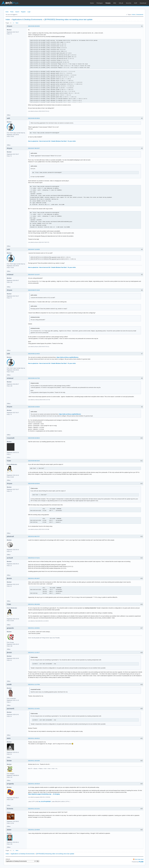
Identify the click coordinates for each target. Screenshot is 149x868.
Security (129, 3)
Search (17, 12)
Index (7, 12)
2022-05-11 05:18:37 (34, 578)
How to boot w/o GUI (45, 141)
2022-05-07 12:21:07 (34, 275)
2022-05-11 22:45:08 (34, 830)
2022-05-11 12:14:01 (34, 709)
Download (143, 3)
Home (92, 3)
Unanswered (140, 15)
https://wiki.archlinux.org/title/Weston (68, 357)
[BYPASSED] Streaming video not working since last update (68, 19)
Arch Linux (10, 3)
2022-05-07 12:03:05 (34, 249)
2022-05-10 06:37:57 (34, 536)
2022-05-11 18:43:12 (34, 738)
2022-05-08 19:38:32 (34, 438)
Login (29, 12)
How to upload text (33, 141)
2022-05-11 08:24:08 (34, 604)
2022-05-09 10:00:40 (34, 484)
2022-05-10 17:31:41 (34, 558)
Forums (108, 3)
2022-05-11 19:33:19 (34, 784)
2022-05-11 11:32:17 (34, 652)
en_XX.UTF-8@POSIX (45, 802)
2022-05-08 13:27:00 (34, 378)
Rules (12, 12)
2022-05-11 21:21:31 (34, 809)
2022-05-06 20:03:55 (34, 26)
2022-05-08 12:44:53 (34, 354)
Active (133, 15)
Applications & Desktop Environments (27, 19)
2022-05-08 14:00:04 (34, 407)
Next (17, 23)
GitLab (121, 3)
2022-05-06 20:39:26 (34, 118)
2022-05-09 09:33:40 (34, 461)
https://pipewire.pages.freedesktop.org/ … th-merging (44, 794)
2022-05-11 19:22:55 (34, 761)
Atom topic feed (139, 859)
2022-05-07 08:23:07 (34, 148)
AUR (136, 3)
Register (23, 12)
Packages (100, 3)
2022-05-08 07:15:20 (34, 290)
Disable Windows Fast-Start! (59, 141)
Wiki (115, 3)
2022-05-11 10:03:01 (34, 628)
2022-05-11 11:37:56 (34, 684)
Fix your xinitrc (72, 141)
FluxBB (141, 862)
